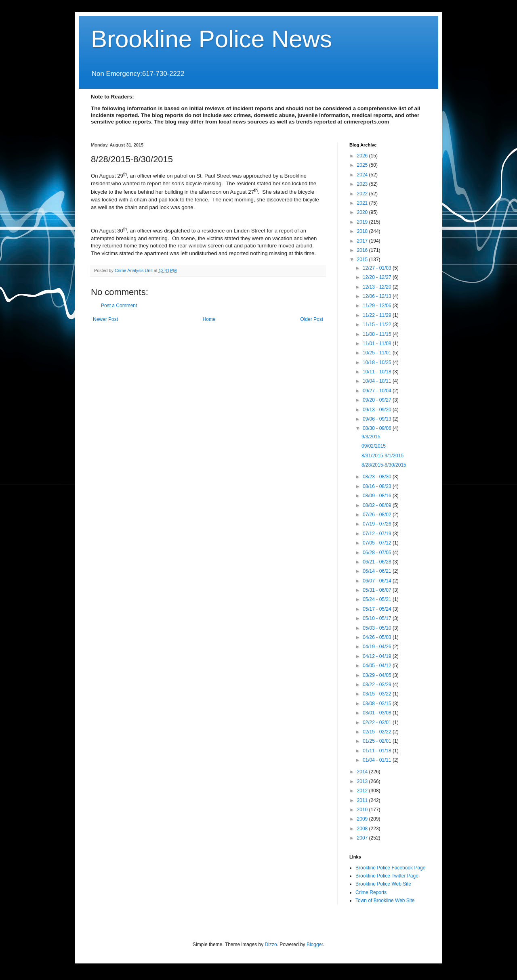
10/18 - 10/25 (378, 362)
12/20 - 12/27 (378, 277)
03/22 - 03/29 (378, 685)
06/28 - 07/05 (378, 553)
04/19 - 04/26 (378, 647)
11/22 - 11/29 (378, 315)
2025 (363, 165)
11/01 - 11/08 (378, 343)
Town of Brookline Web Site (385, 900)
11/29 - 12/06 (378, 306)
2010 (363, 810)
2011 (363, 800)
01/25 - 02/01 (378, 741)
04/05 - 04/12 (378, 666)
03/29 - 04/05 (378, 675)
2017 (363, 241)
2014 (363, 772)
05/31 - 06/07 (378, 590)
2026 (363, 156)
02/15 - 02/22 (378, 732)
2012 (363, 791)
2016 (363, 250)
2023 (363, 184)
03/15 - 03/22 (378, 694)
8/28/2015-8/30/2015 (384, 465)
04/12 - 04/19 (378, 656)
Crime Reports (371, 892)
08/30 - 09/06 (378, 428)
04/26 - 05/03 (378, 637)
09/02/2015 (374, 446)
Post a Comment (119, 306)
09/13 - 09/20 (378, 410)
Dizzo (271, 944)
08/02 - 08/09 (378, 505)
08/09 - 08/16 (378, 496)
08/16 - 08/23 (378, 486)
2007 (363, 838)
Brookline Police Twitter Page (387, 876)
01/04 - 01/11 (378, 760)
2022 (363, 194)
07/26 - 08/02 (378, 515)
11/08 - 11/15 (378, 334)
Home (209, 319)
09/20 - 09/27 (378, 400)
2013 (363, 781)
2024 (363, 175)
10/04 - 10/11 (378, 381)
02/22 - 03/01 (378, 722)
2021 (363, 203)
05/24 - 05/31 (378, 599)
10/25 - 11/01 (378, 353)
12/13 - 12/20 (378, 287)
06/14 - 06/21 (378, 571)
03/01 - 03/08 (378, 713)
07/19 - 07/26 (378, 524)
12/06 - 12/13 (378, 296)
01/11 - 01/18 (378, 751)
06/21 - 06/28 (378, 562)
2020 (363, 212)
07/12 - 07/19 (378, 534)
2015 (363, 260)
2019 (363, 222)
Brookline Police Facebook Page (390, 868)
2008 (363, 829)
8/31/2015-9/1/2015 (382, 456)
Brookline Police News (211, 39)
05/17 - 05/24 (378, 609)
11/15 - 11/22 (378, 325)
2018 (363, 231)
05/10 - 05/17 (378, 618)
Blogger (315, 944)
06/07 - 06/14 (378, 581)
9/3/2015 (371, 437)
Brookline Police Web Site (383, 884)
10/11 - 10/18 (378, 372)
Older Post (312, 319)
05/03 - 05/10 (378, 628)
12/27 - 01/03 (378, 268)
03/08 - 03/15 (378, 704)
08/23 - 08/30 (378, 477)
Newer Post (105, 319)
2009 (363, 819)
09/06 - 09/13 (378, 419)
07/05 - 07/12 (378, 543)
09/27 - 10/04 (378, 391)
